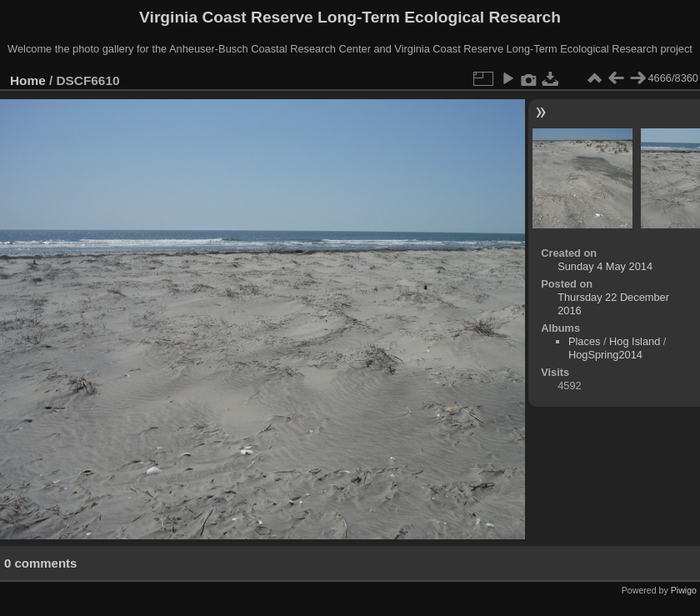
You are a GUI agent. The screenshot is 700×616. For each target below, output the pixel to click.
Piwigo (684, 590)
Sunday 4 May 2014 (605, 266)
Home (28, 80)
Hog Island (635, 341)
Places (584, 341)
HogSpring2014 (605, 355)
